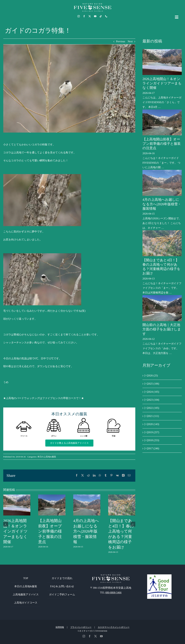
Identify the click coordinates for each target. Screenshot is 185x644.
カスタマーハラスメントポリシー (114, 627)
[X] (83, 476)
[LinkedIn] (94, 476)
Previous (121, 41)
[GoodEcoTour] (159, 576)
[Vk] (117, 476)
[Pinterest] (111, 476)
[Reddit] (88, 476)
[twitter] (90, 16)
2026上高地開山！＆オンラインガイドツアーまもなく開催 (15, 531)
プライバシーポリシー (81, 627)
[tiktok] (101, 16)
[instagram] (79, 16)
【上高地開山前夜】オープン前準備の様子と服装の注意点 (50, 531)
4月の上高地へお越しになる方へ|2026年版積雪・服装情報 (86, 531)
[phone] (106, 16)
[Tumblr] (106, 476)
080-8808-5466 (113, 593)
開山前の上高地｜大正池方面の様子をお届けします (162, 329)
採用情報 (60, 627)
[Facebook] (77, 476)
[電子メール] (129, 476)
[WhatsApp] (100, 476)
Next (130, 41)
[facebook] (84, 16)
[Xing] (123, 476)
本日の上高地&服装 (47, 457)
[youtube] (95, 16)
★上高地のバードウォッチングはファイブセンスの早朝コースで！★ (44, 398)
